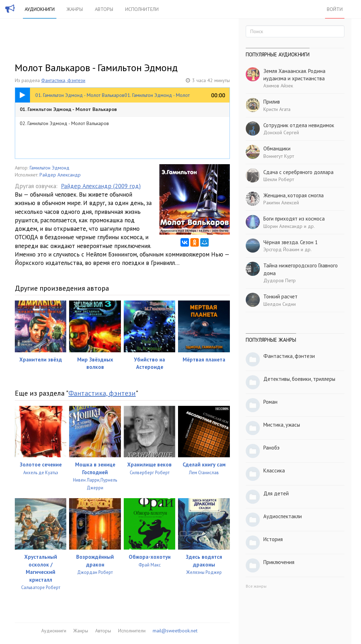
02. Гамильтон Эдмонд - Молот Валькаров (64, 123)
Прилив (272, 102)
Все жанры (256, 586)
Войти (335, 9)
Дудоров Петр (280, 280)
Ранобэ (271, 448)
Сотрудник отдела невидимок (299, 125)
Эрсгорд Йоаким (281, 249)
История (273, 539)
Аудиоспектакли (283, 516)
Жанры (75, 9)
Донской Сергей (281, 132)
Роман (270, 402)
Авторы (104, 9)
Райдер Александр (60, 175)
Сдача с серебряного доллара (298, 172)
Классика (274, 470)
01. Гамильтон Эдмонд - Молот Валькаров (68, 109)
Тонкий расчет (280, 296)
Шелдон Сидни (280, 304)
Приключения (279, 562)
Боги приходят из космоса (294, 219)
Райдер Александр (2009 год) (101, 186)
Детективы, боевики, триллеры (299, 379)
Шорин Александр (283, 226)
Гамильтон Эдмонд (50, 168)
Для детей (276, 493)
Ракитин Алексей (281, 203)
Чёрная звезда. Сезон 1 (290, 242)
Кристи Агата (277, 109)
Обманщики (277, 148)
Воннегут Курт (279, 156)
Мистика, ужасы (282, 425)
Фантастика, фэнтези (63, 80)
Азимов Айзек (278, 86)
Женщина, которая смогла (293, 195)
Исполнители (142, 9)
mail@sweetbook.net (175, 631)
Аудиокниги (40, 9)
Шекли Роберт (279, 179)
